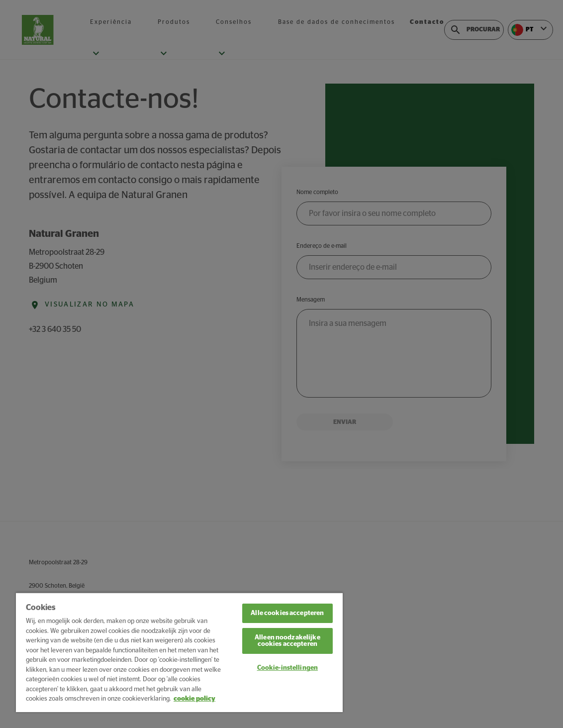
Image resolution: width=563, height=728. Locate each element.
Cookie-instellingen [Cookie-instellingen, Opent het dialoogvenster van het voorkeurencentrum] (287, 668)
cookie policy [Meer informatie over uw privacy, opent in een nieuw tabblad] (194, 699)
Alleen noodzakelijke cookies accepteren (287, 641)
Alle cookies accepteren (287, 613)
